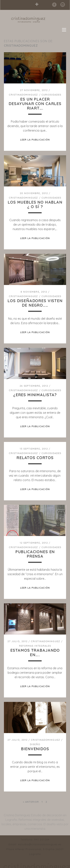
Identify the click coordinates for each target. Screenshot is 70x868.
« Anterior (31, 802)
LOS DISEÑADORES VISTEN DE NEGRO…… (35, 303)
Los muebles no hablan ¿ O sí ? (35, 204)
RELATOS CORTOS (35, 458)
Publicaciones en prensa (35, 554)
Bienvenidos (35, 749)
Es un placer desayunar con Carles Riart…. (35, 104)
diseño (35, 744)
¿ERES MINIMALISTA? (35, 395)
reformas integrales (35, 646)
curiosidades (51, 95)
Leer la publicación (35, 140)
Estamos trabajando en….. (35, 652)
